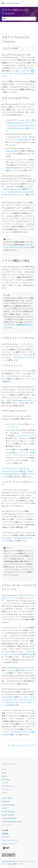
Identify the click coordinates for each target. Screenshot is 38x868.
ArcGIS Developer (8, 812)
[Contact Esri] (14, 855)
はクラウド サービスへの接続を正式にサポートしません (18, 325)
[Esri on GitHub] (10, 855)
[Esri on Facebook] (7, 855)
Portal (4, 773)
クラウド (5, 783)
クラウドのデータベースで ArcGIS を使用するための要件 (19, 654)
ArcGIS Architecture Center (12, 822)
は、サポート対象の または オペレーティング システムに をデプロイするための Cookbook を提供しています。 (21, 126)
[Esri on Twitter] (3, 855)
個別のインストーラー (14, 170)
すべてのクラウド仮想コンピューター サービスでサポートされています (18, 73)
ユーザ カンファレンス (10, 840)
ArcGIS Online (7, 798)
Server (4, 776)
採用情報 (5, 834)
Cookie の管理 (12, 864)
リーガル (21, 864)
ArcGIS (4, 808)
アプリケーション (8, 786)
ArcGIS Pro (6, 802)
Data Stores (6, 779)
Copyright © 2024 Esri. (9, 861)
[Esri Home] (6, 848)
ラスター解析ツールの (14, 450)
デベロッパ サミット (9, 844)
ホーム (4, 769)
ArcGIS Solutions (8, 815)
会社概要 (5, 830)
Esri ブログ (6, 837)
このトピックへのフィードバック (23, 745)
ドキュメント (7, 789)
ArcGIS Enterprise (12, 3)
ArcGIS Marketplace (9, 818)
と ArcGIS (20, 400)
